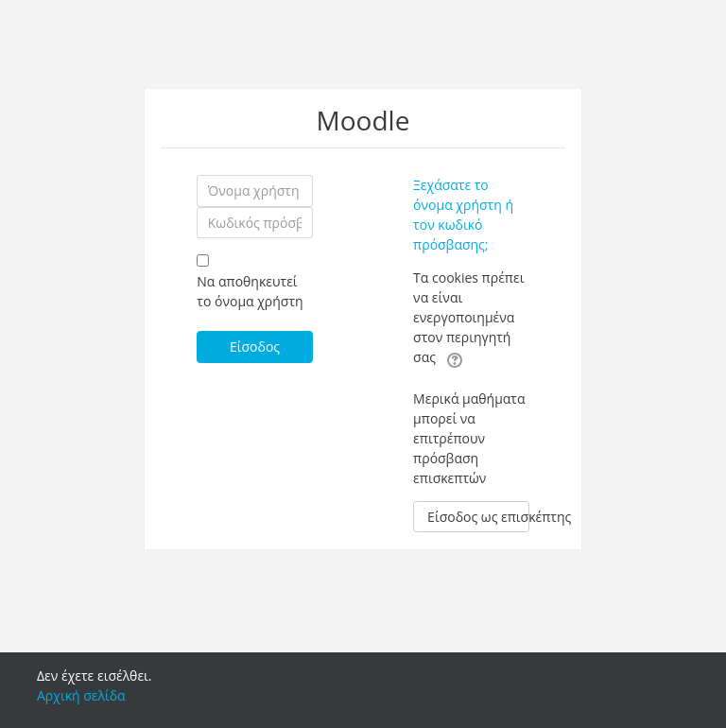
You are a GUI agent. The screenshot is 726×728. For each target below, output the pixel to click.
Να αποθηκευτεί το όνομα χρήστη (250, 291)
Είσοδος (255, 347)
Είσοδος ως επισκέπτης (478, 517)
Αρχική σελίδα (81, 695)
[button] (455, 358)
